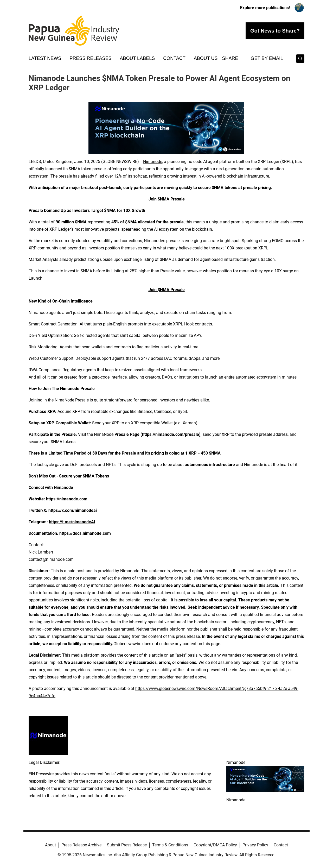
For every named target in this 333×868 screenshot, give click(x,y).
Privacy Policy (255, 845)
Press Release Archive (81, 845)
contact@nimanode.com (51, 559)
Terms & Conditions (170, 845)
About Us (206, 58)
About (50, 845)
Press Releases (90, 58)
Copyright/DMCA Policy (215, 845)
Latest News (45, 58)
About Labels (137, 58)
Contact (174, 58)
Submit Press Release (127, 845)
